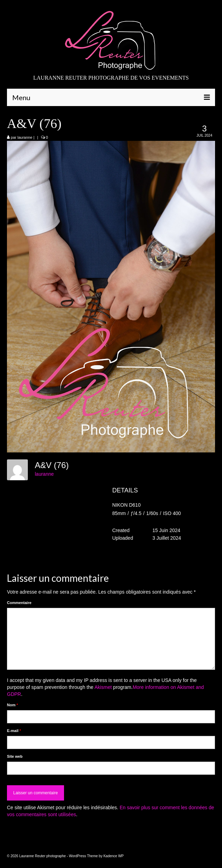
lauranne (25, 137)
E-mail (14, 731)
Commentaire (19, 603)
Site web (15, 756)
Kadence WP (113, 856)
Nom (13, 705)
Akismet (103, 687)
